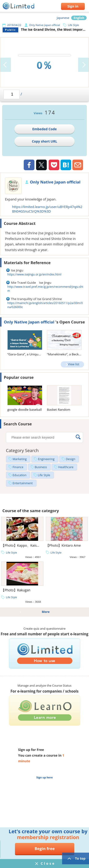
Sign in (73, 6)
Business (41, 467)
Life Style (73, 25)
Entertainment (23, 483)
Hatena (66, 165)
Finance (18, 467)
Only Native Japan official (44, 25)
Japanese (63, 18)
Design (70, 459)
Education (19, 475)
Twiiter (42, 166)
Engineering (46, 459)
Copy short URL (44, 141)
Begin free (44, 848)
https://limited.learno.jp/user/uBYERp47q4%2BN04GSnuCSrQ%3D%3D (47, 209)
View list (74, 364)
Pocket (54, 165)
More (46, 612)
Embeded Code (44, 129)
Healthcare (66, 467)
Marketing (20, 459)
